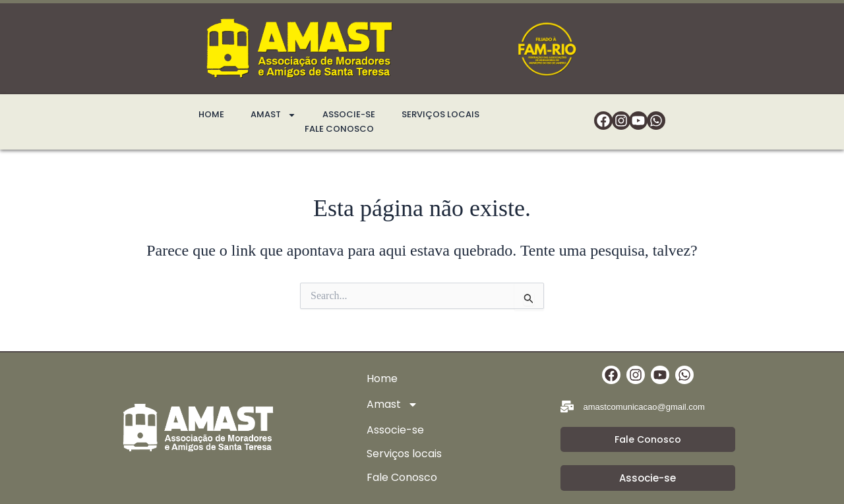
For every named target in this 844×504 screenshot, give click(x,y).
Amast (273, 115)
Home (211, 114)
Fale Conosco (339, 129)
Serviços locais (440, 114)
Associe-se (349, 114)
